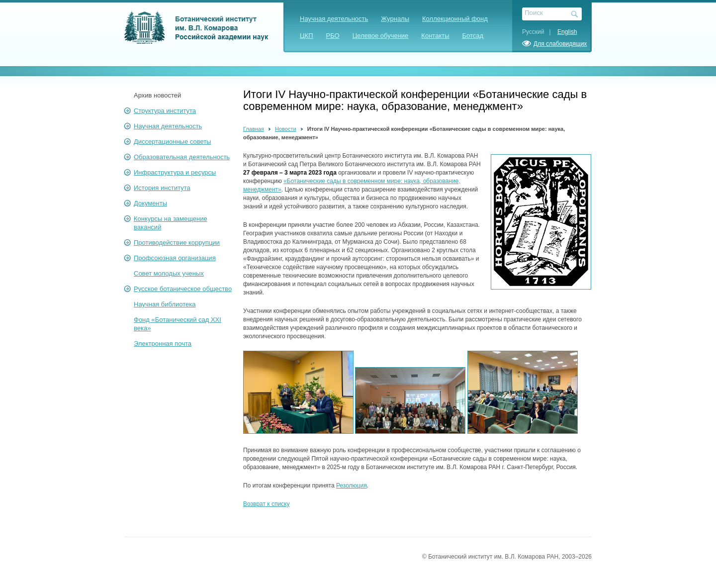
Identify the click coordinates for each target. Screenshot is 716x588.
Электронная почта (163, 343)
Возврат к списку (267, 504)
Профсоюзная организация (175, 258)
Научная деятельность (334, 19)
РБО (333, 36)
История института (162, 188)
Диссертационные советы (173, 142)
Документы (150, 203)
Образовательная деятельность (182, 157)
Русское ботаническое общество (183, 289)
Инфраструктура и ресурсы (175, 172)
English (567, 32)
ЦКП (307, 36)
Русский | (539, 32)
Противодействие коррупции (177, 243)
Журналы (395, 19)
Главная (254, 129)
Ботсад (473, 36)
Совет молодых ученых (169, 273)
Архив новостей (157, 95)
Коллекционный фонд (455, 19)
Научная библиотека (165, 304)
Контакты (435, 36)
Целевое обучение (381, 36)
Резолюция (352, 486)
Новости (286, 129)
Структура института (165, 111)
